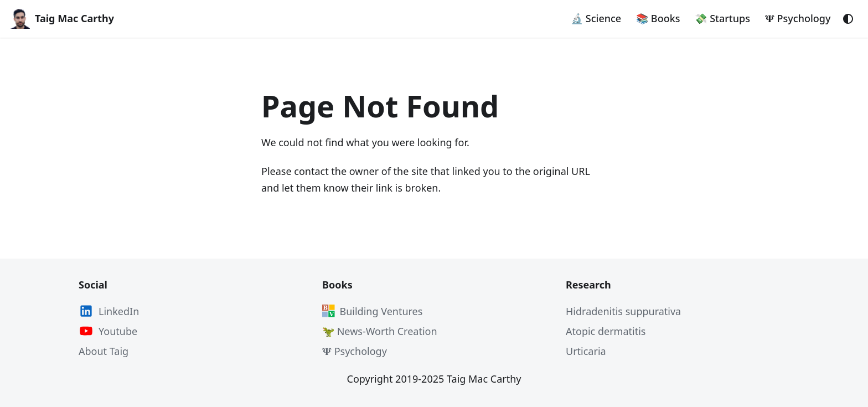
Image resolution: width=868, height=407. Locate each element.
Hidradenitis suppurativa (623, 311)
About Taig (104, 351)
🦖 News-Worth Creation (380, 331)
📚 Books (658, 18)
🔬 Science (596, 18)
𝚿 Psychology (798, 18)
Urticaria (586, 351)
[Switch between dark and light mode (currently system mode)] (848, 19)
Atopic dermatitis (606, 331)
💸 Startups (722, 18)
